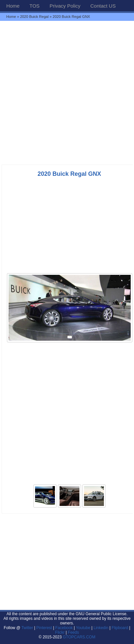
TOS (35, 6)
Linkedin (101, 628)
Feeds (73, 632)
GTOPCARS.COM (79, 637)
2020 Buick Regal (34, 17)
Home (13, 6)
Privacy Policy (65, 6)
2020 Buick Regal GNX (69, 174)
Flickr (60, 632)
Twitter (28, 628)
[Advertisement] (67, 93)
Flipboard (120, 628)
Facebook (64, 628)
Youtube (83, 628)
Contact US (103, 6)
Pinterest (44, 628)
